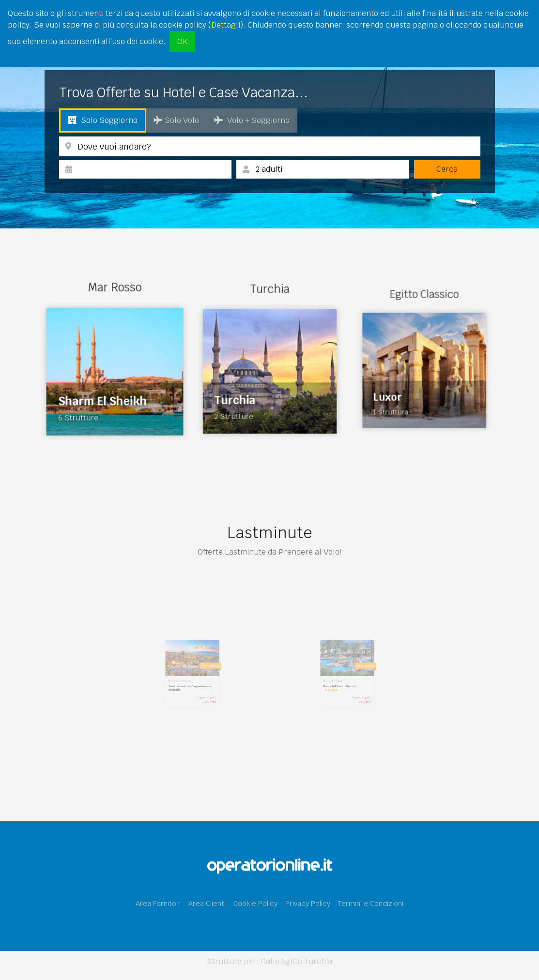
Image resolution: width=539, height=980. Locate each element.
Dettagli (226, 25)
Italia (270, 961)
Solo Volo (176, 120)
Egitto (292, 961)
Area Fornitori (158, 903)
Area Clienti (207, 903)
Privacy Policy (308, 903)
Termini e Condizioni (371, 903)
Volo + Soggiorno (252, 120)
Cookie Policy (255, 903)
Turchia (318, 961)
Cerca (447, 169)
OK (182, 41)
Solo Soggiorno (103, 120)
